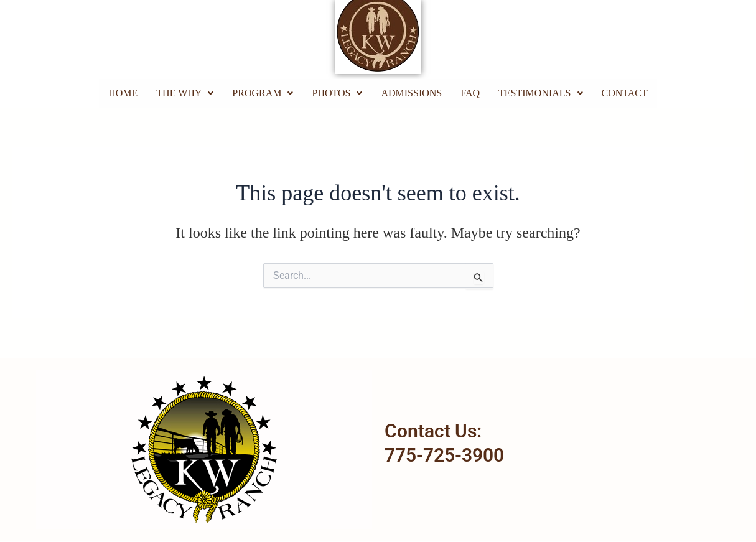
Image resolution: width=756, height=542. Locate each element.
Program (263, 93)
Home (123, 93)
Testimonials (540, 93)
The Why (185, 93)
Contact (625, 93)
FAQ (470, 93)
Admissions (411, 93)
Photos (337, 93)
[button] (185, 93)
